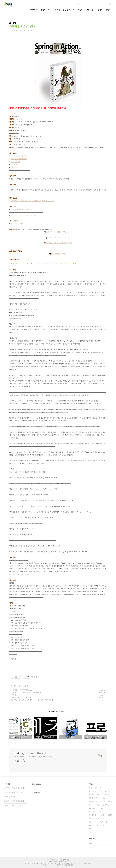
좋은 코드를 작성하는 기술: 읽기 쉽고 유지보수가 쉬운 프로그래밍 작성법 (32, 700)
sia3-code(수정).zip (58, 254)
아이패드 (109, 791)
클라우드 (93, 808)
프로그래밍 (102, 825)
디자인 (103, 802)
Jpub (92, 829)
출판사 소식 (45, 10)
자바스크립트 (95, 819)
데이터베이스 (107, 819)
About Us (34, 10)
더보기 (14, 659)
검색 (110, 4)
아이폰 (97, 805)
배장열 (100, 795)
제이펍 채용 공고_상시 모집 (13, 806)
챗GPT (110, 815)
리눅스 (103, 788)
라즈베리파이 (95, 798)
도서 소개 (56, 10)
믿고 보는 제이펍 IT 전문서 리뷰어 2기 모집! (15, 801)
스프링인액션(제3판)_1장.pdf (58, 237)
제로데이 (13, 695)
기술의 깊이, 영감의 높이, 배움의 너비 (30, 753)
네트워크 (93, 815)
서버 (101, 791)
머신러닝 (93, 812)
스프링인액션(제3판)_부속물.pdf (58, 232)
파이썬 (92, 825)
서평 (111, 802)
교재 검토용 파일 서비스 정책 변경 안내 (15, 792)
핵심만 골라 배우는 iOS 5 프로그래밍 (21, 698)
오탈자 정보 (90, 10)
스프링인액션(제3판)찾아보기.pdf (58, 243)
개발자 (105, 798)
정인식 (102, 812)
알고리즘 (104, 822)
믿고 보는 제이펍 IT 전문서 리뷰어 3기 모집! (15, 788)
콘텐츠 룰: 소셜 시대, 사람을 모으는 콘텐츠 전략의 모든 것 (27, 693)
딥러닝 (108, 795)
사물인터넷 (94, 802)
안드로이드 (94, 822)
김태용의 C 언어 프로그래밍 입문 (20, 690)
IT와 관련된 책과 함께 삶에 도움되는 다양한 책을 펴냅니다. (33, 757)
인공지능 (106, 805)
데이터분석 (94, 788)
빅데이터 (93, 791)
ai (91, 805)
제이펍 (92, 795)
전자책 (100, 10)
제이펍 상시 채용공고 (11, 797)
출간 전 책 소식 (69, 10)
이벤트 (80, 10)
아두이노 (103, 808)
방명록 (108, 10)
